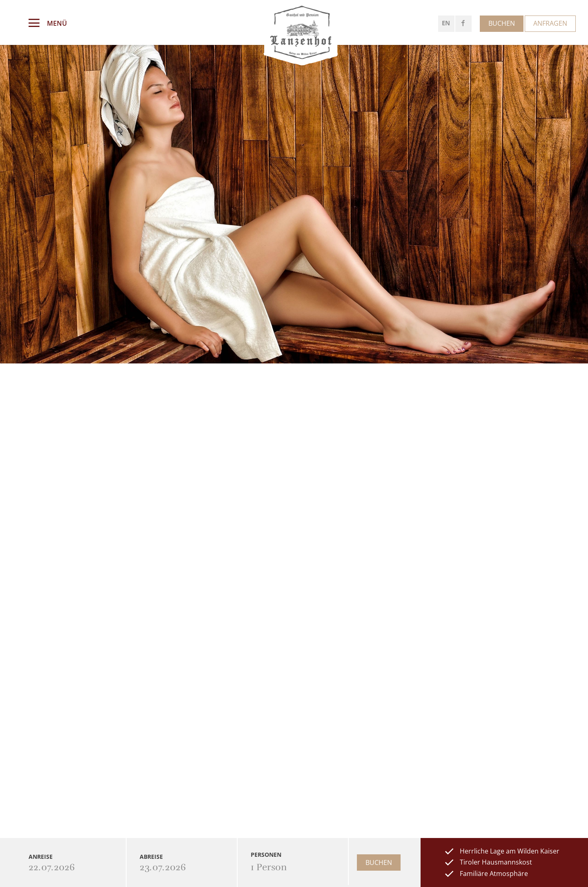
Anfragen (550, 23)
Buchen (502, 23)
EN (446, 23)
